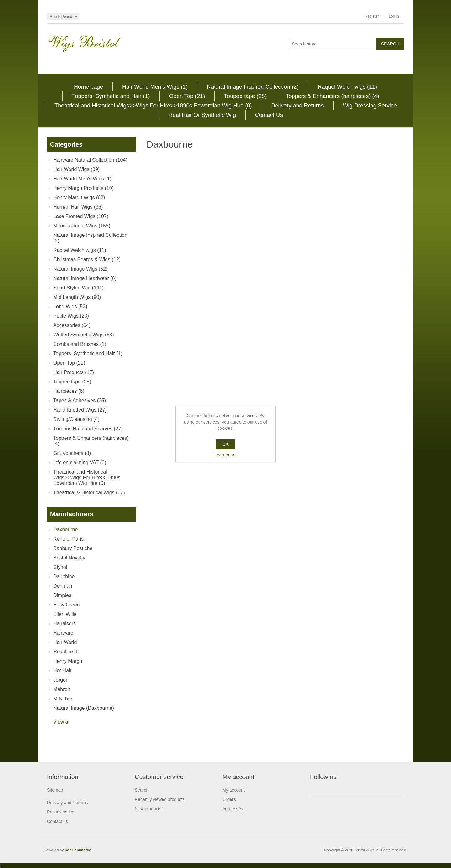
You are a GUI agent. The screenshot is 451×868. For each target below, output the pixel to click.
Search (142, 790)
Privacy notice (61, 812)
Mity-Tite (63, 699)
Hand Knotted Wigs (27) (80, 410)
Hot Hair (62, 670)
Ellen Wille (65, 614)
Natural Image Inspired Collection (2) (253, 87)
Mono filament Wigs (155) (82, 226)
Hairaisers (65, 624)
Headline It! (66, 652)
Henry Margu (68, 661)
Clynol (60, 567)
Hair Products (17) (74, 372)
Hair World (65, 642)
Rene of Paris (68, 539)
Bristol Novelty (69, 558)
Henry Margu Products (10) (83, 188)
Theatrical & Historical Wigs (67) (89, 493)
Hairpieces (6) (69, 391)
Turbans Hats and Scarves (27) (88, 429)
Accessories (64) (72, 325)
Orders (229, 799)
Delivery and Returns (298, 106)
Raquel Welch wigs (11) (347, 87)
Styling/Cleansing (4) (76, 419)
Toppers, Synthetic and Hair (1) (111, 96)
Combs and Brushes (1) (80, 344)
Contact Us (269, 115)
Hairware (63, 633)
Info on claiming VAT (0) (80, 463)
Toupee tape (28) (245, 96)
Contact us (57, 821)
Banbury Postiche (73, 548)
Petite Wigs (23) (71, 316)
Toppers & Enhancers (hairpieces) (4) (332, 96)
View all (62, 722)
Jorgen (61, 680)
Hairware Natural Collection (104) (90, 160)
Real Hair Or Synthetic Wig (202, 115)
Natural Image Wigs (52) (80, 269)
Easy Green (66, 605)
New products (148, 809)
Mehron (62, 689)
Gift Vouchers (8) (72, 453)
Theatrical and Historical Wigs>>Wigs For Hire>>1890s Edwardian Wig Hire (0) (153, 106)
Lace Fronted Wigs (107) (81, 216)
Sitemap (55, 790)
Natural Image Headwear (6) (85, 278)
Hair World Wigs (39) (76, 169)
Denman (63, 586)
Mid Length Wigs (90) (77, 297)
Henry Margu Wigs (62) (79, 198)
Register (372, 16)
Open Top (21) (187, 96)
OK (225, 444)
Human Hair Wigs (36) (78, 207)
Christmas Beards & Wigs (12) (87, 260)
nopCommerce (78, 850)
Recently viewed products (160, 799)
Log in (394, 16)
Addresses (233, 809)
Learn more (225, 455)
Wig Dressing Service (370, 106)
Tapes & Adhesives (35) (80, 400)
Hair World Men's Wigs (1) (155, 87)
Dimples (62, 595)
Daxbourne (65, 530)
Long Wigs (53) (70, 307)
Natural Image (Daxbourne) (84, 708)
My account (234, 790)
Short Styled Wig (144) (78, 288)
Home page (88, 87)
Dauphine (64, 577)
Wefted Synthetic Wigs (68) (84, 335)
